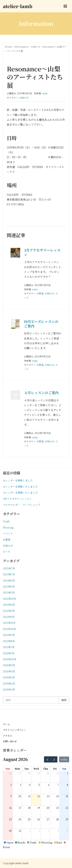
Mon (17, 769)
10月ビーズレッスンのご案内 (41, 324)
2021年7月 (9, 647)
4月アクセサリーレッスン (17, 499)
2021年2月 (9, 653)
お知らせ (36, 47)
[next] (54, 759)
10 (20, 796)
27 (20, 773)
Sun (8, 769)
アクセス (7, 736)
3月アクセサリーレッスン (42, 252)
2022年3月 (9, 611)
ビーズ (6, 552)
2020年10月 (10, 659)
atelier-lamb (18, 6)
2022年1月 (9, 617)
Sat (64, 769)
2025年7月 (9, 568)
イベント (8, 533)
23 (10, 819)
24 (20, 819)
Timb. (7, 521)
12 (39, 796)
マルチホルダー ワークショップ (22, 505)
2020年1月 (9, 677)
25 (29, 819)
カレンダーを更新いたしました (20, 487)
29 (39, 773)
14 (58, 796)
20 (48, 808)
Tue (27, 769)
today (64, 759)
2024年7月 (9, 574)
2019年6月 (9, 684)
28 (29, 773)
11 (29, 796)
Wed (36, 769)
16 (10, 808)
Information (21, 47)
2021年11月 (9, 623)
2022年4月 (9, 605)
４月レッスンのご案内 (41, 393)
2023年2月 (9, 592)
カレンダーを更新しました (18, 480)
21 (58, 808)
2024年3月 (9, 580)
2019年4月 (9, 689)
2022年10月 (10, 599)
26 (10, 773)
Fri (55, 769)
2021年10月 (9, 629)
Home (8, 47)
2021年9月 (9, 635)
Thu (46, 769)
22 (67, 808)
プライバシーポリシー (14, 730)
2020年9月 (9, 665)
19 (39, 808)
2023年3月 (9, 586)
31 (58, 773)
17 (20, 808)
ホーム (6, 724)
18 (29, 808)
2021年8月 (9, 641)
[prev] (47, 759)
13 (48, 796)
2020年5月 (9, 671)
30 (48, 773)
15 (67, 796)
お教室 (40, 293)
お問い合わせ (10, 741)
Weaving (8, 527)
